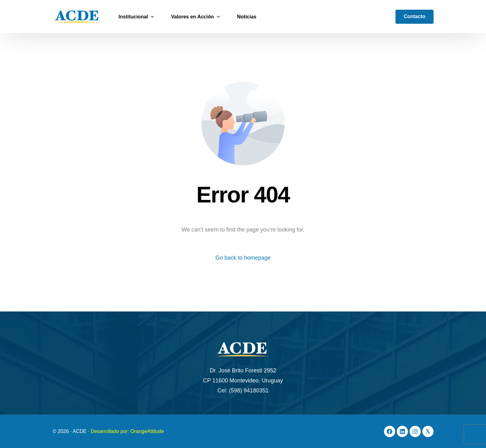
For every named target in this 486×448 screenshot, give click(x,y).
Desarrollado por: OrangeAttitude (128, 431)
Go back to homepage (243, 258)
